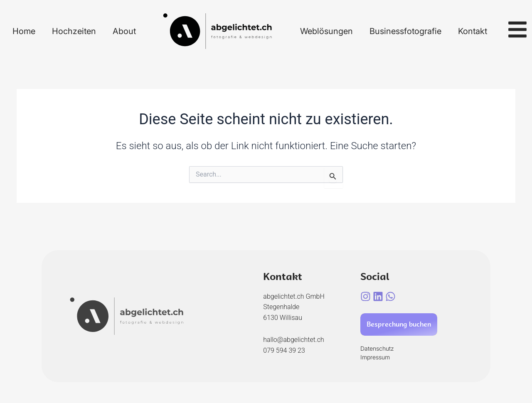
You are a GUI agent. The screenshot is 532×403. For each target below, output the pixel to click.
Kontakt (473, 31)
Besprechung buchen (399, 324)
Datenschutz (377, 348)
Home (24, 31)
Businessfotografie (405, 31)
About (124, 31)
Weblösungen (326, 31)
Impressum (375, 357)
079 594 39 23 (284, 350)
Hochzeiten (74, 31)
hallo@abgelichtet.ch (293, 340)
